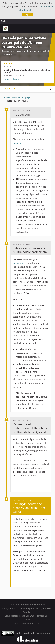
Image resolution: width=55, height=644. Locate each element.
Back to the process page (17, 97)
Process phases (11, 79)
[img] (51, 28)
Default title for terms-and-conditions (26, 605)
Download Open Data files (26, 623)
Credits (26, 612)
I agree (28, 15)
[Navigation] (51, 28)
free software (43, 633)
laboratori (19, 263)
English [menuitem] (4, 21)
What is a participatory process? (36, 608)
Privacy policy (8, 608)
